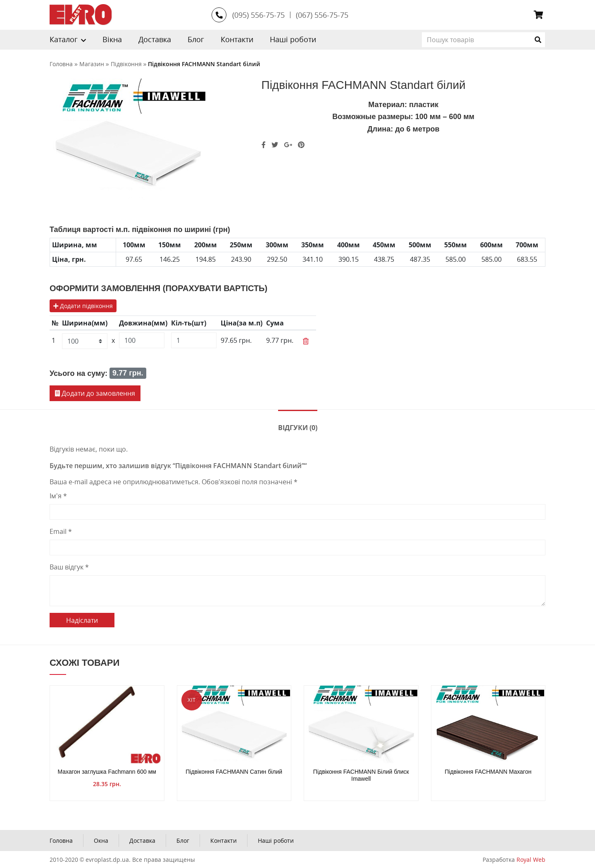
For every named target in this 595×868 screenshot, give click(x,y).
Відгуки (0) (298, 428)
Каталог (64, 39)
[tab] (298, 427)
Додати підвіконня (83, 306)
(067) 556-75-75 (322, 15)
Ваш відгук (69, 567)
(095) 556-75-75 (258, 15)
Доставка (155, 39)
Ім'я (58, 496)
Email (61, 531)
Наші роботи (293, 39)
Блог (196, 39)
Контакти (237, 39)
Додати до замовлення (95, 393)
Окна (101, 841)
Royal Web (531, 860)
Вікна (112, 39)
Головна (61, 841)
